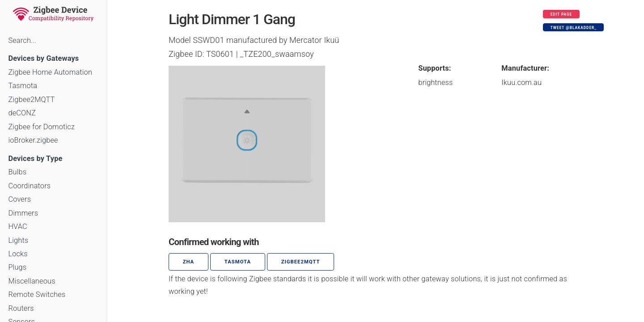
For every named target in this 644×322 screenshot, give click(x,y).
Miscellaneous (32, 281)
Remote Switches (37, 294)
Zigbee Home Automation (50, 72)
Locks (18, 254)
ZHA (189, 262)
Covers (19, 199)
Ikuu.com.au (521, 83)
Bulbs (17, 172)
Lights (18, 240)
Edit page (561, 14)
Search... (22, 40)
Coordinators (29, 186)
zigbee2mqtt (301, 262)
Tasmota (23, 86)
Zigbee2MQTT (31, 100)
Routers (21, 308)
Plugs (17, 267)
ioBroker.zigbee (33, 140)
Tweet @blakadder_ (574, 28)
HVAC (18, 227)
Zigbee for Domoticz (41, 127)
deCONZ (22, 113)
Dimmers (23, 213)
